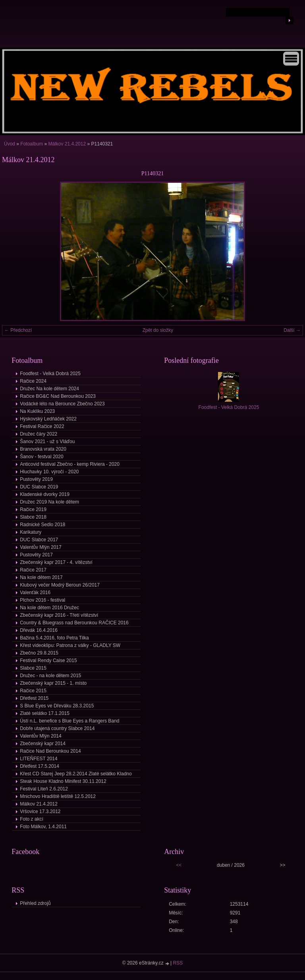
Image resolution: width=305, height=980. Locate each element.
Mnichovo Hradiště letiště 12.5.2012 (58, 796)
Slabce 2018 (33, 517)
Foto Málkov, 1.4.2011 (43, 827)
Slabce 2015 (33, 668)
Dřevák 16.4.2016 (39, 630)
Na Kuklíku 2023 (37, 411)
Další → (292, 330)
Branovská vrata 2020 (43, 449)
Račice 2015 (33, 691)
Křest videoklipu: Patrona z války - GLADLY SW (70, 645)
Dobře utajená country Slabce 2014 (57, 728)
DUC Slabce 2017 (39, 540)
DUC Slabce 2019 (39, 487)
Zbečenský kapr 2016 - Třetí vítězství (59, 615)
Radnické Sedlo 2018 (42, 525)
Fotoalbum (32, 144)
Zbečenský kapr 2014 (43, 744)
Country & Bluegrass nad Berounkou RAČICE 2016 (74, 623)
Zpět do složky (158, 330)
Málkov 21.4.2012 (67, 144)
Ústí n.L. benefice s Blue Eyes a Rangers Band (69, 721)
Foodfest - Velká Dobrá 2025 (50, 374)
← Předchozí (18, 330)
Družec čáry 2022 (39, 434)
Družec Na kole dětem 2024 (49, 389)
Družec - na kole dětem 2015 (50, 676)
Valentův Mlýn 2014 (41, 736)
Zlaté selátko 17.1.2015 (45, 713)
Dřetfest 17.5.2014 (40, 766)
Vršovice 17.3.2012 (40, 812)
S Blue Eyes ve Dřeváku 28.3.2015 (57, 706)
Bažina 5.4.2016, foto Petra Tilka (54, 638)
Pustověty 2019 (36, 479)
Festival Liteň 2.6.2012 (44, 789)
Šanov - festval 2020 (42, 457)
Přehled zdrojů (35, 903)
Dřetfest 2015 (34, 698)
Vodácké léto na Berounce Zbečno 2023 (62, 404)
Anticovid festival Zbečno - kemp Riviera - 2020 (70, 464)
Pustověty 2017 (36, 555)
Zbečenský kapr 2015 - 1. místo (53, 683)
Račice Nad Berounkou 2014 (50, 751)
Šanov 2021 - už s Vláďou (47, 442)
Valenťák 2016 (35, 593)
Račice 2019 (33, 509)
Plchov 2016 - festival (42, 600)
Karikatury (31, 532)
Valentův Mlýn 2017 (41, 547)
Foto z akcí (32, 819)
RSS (178, 963)
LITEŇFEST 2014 (39, 759)
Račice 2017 (33, 570)
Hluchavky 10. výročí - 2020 (49, 472)
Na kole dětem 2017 (41, 577)
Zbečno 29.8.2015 (39, 653)
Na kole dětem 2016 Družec (49, 608)
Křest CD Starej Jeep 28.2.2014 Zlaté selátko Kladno (76, 774)
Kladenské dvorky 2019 (45, 494)
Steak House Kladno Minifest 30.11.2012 (63, 781)
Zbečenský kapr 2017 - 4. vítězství (56, 562)
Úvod (10, 144)
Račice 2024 (33, 381)
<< (179, 865)
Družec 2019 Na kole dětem (49, 502)
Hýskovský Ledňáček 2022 (48, 419)
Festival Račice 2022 (42, 426)
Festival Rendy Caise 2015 (48, 660)
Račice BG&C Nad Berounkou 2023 (58, 396)
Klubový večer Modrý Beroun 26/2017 (60, 585)
